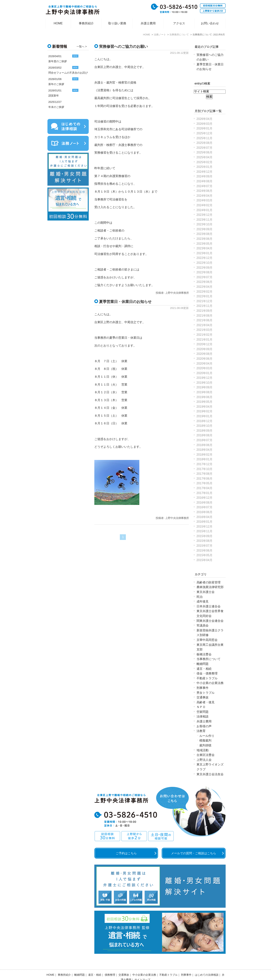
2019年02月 (205, 411)
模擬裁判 (205, 740)
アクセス (179, 23)
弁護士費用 (148, 23)
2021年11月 (205, 306)
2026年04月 (205, 119)
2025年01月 (205, 167)
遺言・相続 (204, 669)
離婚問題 (203, 664)
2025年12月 (205, 133)
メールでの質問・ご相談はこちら (194, 853)
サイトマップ (142, 970)
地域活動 (203, 750)
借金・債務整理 (207, 673)
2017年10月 (205, 469)
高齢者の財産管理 (209, 582)
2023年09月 (205, 229)
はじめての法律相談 (207, 965)
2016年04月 (205, 517)
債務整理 (110, 965)
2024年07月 (205, 186)
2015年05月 (205, 555)
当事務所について (209, 659)
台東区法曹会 (206, 755)
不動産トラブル (207, 678)
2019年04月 (205, 407)
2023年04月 (205, 248)
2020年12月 (205, 344)
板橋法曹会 (204, 654)
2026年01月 (205, 128)
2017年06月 (205, 479)
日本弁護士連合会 (209, 606)
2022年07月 (205, 277)
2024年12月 (205, 172)
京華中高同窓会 (207, 640)
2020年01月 (205, 373)
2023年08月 (205, 234)
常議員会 (203, 625)
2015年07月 (205, 546)
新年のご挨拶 (56, 84)
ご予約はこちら (126, 853)
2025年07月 (205, 148)
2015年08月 (205, 541)
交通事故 (203, 697)
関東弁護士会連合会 (210, 621)
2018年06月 (205, 445)
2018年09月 (205, 431)
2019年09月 (205, 387)
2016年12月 (205, 498)
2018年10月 (205, 426)
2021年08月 (205, 316)
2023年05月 (205, 244)
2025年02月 (205, 162)
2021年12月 (205, 301)
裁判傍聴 (205, 745)
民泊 (200, 597)
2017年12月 (205, 464)
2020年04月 (205, 364)
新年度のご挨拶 (58, 61)
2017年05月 (205, 483)
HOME (58, 23)
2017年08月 (205, 474)
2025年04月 (205, 157)
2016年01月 (205, 522)
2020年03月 (205, 368)
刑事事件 (203, 688)
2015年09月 (205, 536)
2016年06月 (205, 512)
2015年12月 (205, 527)
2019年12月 (205, 378)
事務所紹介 (86, 23)
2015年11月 (205, 531)
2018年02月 (205, 455)
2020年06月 (205, 359)
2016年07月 (205, 507)
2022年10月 (205, 263)
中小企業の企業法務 (210, 683)
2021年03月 (205, 330)
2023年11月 (205, 220)
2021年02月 (205, 335)
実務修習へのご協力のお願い (123, 46)
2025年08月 (205, 143)
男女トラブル (206, 693)
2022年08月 (205, 272)
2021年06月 (205, 320)
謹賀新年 (54, 96)
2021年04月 (205, 325)
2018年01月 (205, 459)
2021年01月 (205, 340)
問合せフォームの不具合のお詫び (68, 73)
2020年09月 (205, 349)
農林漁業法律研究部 (210, 587)
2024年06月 (205, 191)
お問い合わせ (210, 23)
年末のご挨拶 (56, 107)
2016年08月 (205, 503)
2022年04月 (205, 287)
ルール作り (207, 736)
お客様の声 (204, 726)
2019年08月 (205, 392)
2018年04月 (205, 450)
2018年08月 (205, 435)
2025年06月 (205, 152)
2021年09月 (205, 311)
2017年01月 (205, 493)
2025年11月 (205, 138)
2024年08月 (205, 181)
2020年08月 (205, 354)
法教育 (201, 731)
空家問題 (203, 712)
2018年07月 (205, 440)
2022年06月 (205, 282)
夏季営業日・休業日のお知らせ (125, 302)
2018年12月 (205, 421)
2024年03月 (205, 200)
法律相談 (203, 716)
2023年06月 (205, 239)
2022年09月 (205, 268)
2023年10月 (205, 224)
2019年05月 (205, 402)
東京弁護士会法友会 (210, 774)
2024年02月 (205, 205)
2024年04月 (205, 196)
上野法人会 (204, 760)
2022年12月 (205, 258)
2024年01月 (205, 210)
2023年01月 (205, 253)
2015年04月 (205, 560)
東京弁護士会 (206, 592)
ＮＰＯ (201, 707)
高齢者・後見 (206, 702)
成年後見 (203, 601)
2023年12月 (205, 215)
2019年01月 (205, 416)
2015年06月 (205, 551)
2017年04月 (205, 488)
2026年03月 (205, 124)
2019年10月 (205, 383)
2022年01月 (205, 296)
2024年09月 (205, 176)
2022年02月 (205, 292)
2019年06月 (205, 397)
